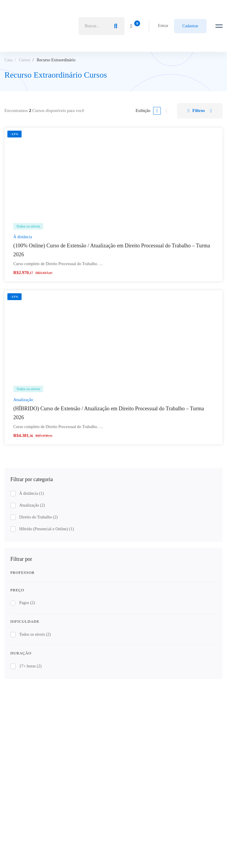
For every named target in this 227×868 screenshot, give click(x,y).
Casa (8, 60)
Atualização (32, 505)
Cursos (25, 60)
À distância (31, 493)
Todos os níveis (35, 634)
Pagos (27, 603)
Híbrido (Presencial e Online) (47, 529)
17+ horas (30, 666)
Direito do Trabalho (38, 517)
